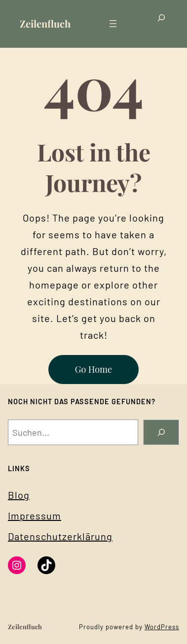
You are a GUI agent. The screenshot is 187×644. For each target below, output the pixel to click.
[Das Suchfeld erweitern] (161, 24)
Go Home (93, 369)
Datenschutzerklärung (60, 536)
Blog (19, 495)
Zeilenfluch (45, 23)
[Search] (161, 432)
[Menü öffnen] (113, 24)
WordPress (162, 627)
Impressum (35, 515)
